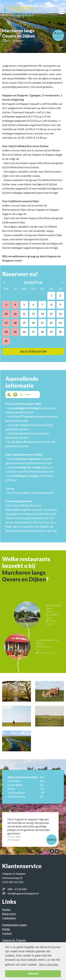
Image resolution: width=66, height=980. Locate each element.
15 (55, 314)
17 (10, 323)
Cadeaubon (9, 918)
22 (55, 323)
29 (55, 332)
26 (28, 332)
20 (37, 323)
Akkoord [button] (33, 974)
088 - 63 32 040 (17, 889)
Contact (7, 933)
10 (10, 314)
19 (28, 323)
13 (37, 314)
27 (37, 332)
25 (19, 332)
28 (46, 332)
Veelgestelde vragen (14, 925)
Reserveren (9, 914)
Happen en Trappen (14, 940)
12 (28, 314)
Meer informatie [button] (49, 965)
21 (46, 323)
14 (46, 314)
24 (10, 332)
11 (19, 314)
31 (10, 341)
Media (6, 929)
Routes (6, 909)
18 (19, 323)
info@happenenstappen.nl (23, 893)
